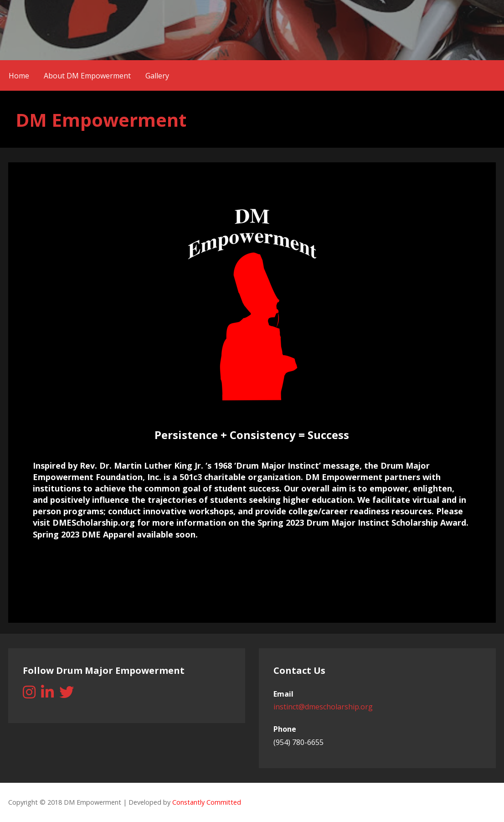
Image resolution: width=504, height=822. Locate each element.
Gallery (157, 76)
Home (19, 76)
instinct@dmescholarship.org (323, 707)
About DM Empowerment (87, 76)
